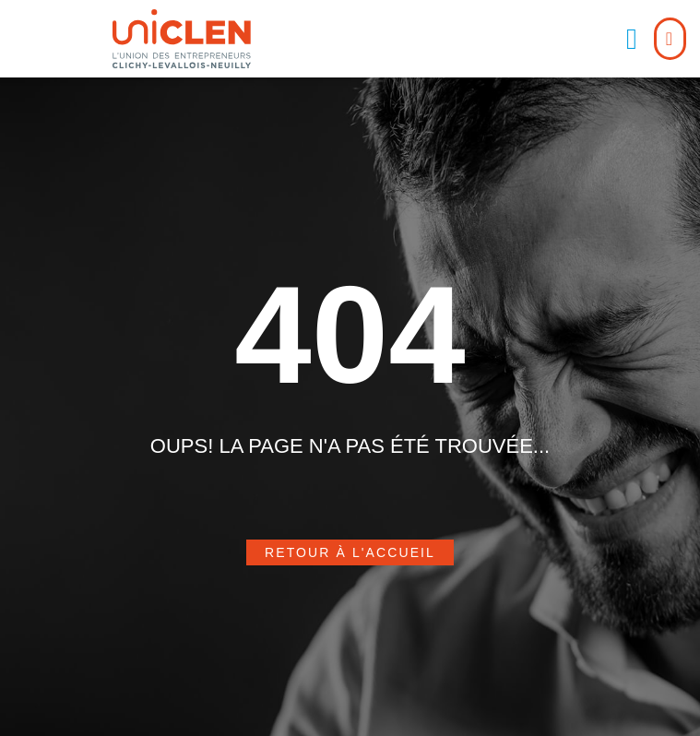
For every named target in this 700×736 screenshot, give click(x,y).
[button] (632, 39)
